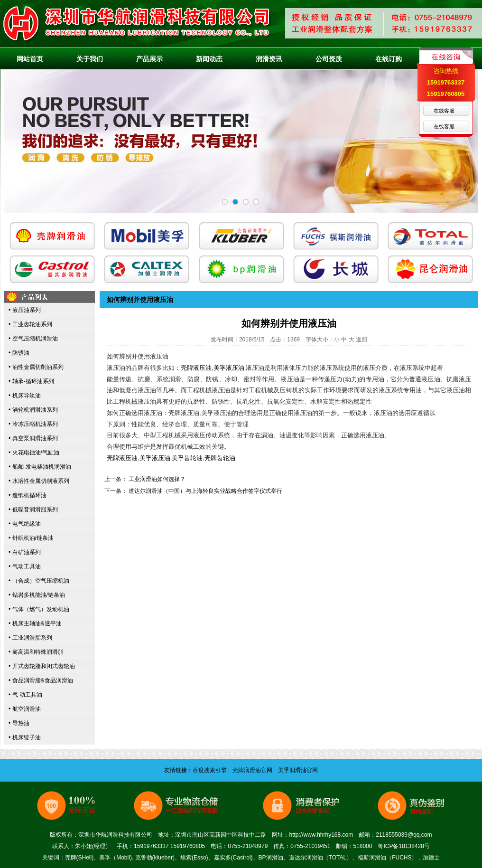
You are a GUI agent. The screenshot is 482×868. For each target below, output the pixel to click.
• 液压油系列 (25, 310)
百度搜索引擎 (210, 770)
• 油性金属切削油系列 (36, 367)
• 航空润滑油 (25, 709)
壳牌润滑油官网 (252, 770)
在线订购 (389, 59)
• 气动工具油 (25, 566)
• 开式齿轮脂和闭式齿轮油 (42, 666)
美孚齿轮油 (187, 458)
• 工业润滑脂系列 (30, 638)
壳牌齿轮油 (220, 458)
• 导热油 (19, 723)
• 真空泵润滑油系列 (33, 438)
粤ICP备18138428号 (403, 846)
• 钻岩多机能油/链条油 (37, 595)
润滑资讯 (269, 59)
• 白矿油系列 (25, 552)
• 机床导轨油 (25, 396)
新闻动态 (209, 59)
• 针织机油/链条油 (31, 538)
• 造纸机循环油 (28, 495)
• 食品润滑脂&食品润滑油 (41, 680)
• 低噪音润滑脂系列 (33, 509)
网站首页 (30, 59)
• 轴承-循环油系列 (31, 381)
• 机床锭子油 (25, 737)
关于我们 (90, 59)
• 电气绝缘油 (25, 524)
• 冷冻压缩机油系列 (33, 424)
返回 (361, 340)
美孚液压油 (229, 368)
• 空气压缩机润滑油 (33, 339)
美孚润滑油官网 (298, 770)
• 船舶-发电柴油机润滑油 (40, 467)
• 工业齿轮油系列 (30, 324)
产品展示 (149, 59)
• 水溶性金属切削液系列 (39, 481)
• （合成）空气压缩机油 (39, 581)
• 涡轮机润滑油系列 (33, 410)
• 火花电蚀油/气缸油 (34, 453)
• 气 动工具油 (25, 695)
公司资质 (329, 59)
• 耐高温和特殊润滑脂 (36, 652)
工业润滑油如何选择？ (157, 479)
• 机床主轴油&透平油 (35, 623)
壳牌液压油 (196, 368)
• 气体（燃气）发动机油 (39, 609)
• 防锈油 (19, 353)
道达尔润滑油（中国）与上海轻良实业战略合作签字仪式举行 (205, 491)
